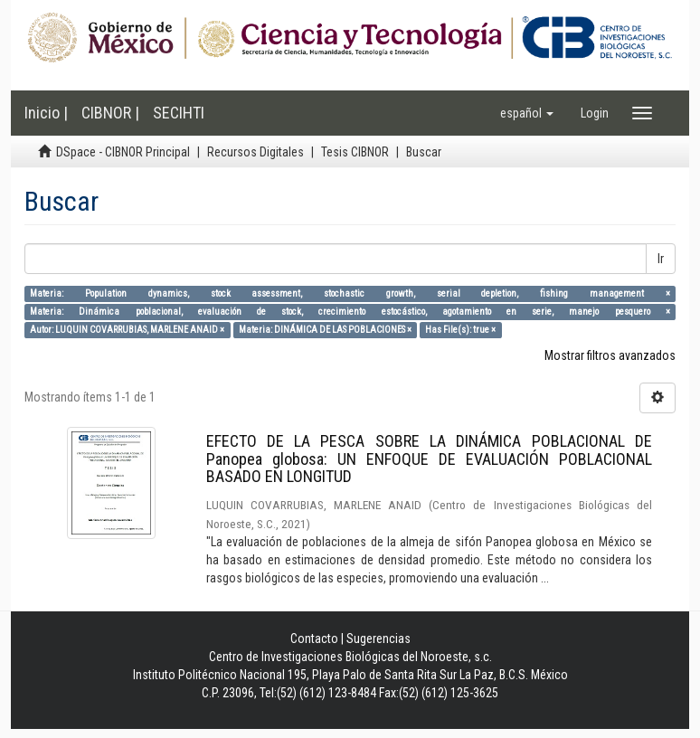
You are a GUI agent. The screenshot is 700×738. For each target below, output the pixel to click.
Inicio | (46, 113)
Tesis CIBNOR (355, 152)
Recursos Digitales (255, 152)
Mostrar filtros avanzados (610, 355)
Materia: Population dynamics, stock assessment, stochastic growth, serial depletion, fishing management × (350, 293)
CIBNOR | (110, 113)
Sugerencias (378, 639)
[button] (527, 113)
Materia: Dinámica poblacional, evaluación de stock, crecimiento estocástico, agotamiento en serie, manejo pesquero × (350, 312)
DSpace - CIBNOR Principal (123, 152)
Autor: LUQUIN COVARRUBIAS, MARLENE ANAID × (127, 330)
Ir (661, 259)
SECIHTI (179, 113)
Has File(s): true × (460, 330)
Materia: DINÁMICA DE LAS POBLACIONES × (325, 330)
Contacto (314, 639)
